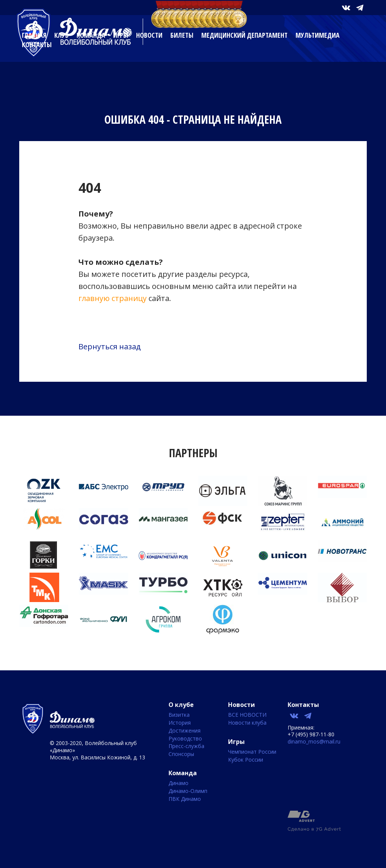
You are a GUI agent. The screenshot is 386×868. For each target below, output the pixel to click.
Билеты (182, 35)
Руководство (185, 739)
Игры (121, 35)
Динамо (178, 783)
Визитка (179, 715)
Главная (34, 35)
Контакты (37, 45)
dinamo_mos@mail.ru (314, 741)
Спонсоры (181, 754)
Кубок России (246, 760)
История (180, 723)
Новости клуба (247, 723)
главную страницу (113, 298)
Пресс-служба (186, 746)
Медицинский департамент (244, 35)
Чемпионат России (252, 752)
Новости (149, 35)
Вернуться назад (110, 346)
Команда (91, 35)
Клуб (61, 35)
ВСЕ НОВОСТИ (247, 715)
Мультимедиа (318, 35)
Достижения (185, 731)
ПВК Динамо (185, 799)
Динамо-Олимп (188, 791)
